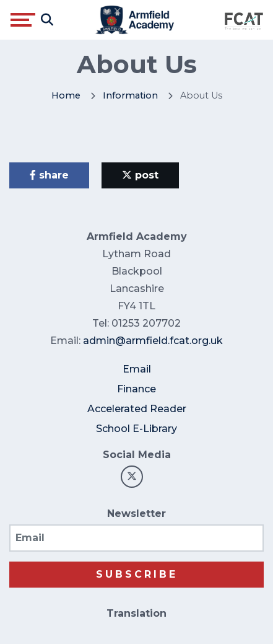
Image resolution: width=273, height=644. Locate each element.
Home (66, 95)
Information (130, 95)
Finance (136, 389)
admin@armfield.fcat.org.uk (153, 341)
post (140, 175)
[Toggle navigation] (23, 20)
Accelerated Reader (137, 409)
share (49, 175)
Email (137, 369)
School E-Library (136, 429)
